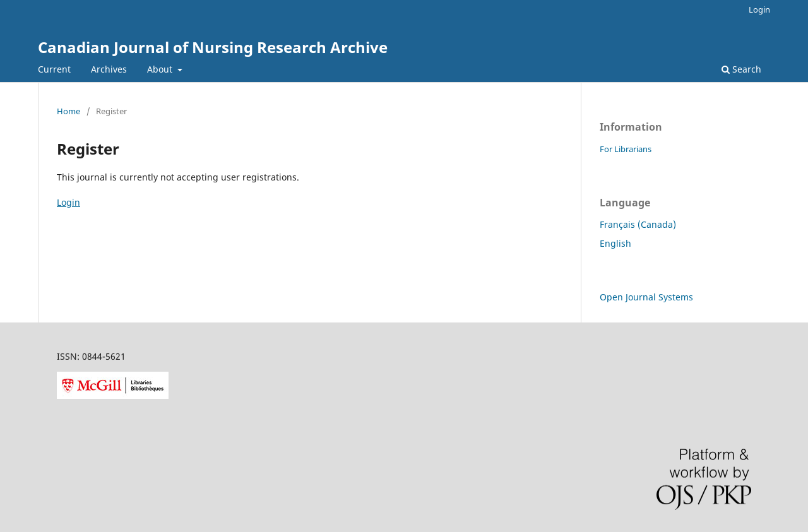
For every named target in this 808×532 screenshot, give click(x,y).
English (615, 243)
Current (54, 69)
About (161, 69)
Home (68, 111)
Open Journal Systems (646, 297)
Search (741, 69)
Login (759, 9)
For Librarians (626, 149)
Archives (109, 69)
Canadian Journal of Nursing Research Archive (213, 47)
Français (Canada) (638, 224)
